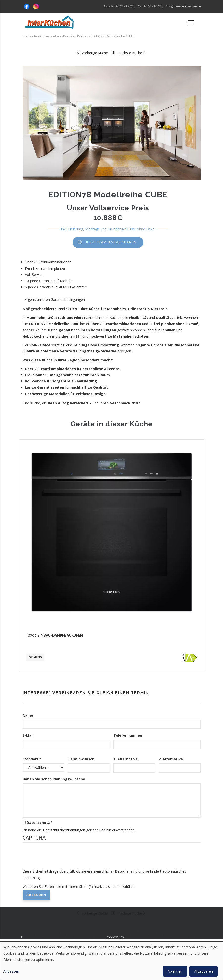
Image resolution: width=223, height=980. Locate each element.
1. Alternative (125, 759)
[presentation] (60, 859)
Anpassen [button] (11, 971)
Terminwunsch (81, 759)
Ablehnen (175, 971)
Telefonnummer (128, 735)
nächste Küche (132, 53)
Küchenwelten (50, 36)
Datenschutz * (40, 822)
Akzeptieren (203, 971)
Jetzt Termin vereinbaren (111, 242)
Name (28, 715)
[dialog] (111, 961)
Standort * (32, 759)
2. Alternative (171, 759)
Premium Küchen (76, 36)
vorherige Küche (92, 53)
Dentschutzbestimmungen (64, 830)
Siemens (35, 657)
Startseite (30, 36)
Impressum (115, 937)
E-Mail (28, 735)
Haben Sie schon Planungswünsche (54, 779)
